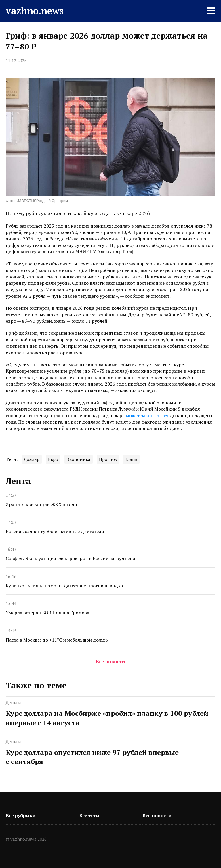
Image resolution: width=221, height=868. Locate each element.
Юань (131, 459)
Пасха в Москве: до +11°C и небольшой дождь (57, 640)
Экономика (79, 459)
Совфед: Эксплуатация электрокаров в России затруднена (70, 558)
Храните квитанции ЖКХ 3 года (41, 504)
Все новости (110, 661)
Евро (53, 459)
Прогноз (108, 459)
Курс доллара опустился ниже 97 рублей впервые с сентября (92, 757)
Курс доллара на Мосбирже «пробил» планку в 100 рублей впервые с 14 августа (107, 718)
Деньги (13, 703)
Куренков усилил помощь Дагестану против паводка (64, 586)
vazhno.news (35, 11)
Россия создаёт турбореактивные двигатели (55, 531)
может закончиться (147, 415)
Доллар (32, 459)
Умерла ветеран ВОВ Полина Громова (47, 613)
